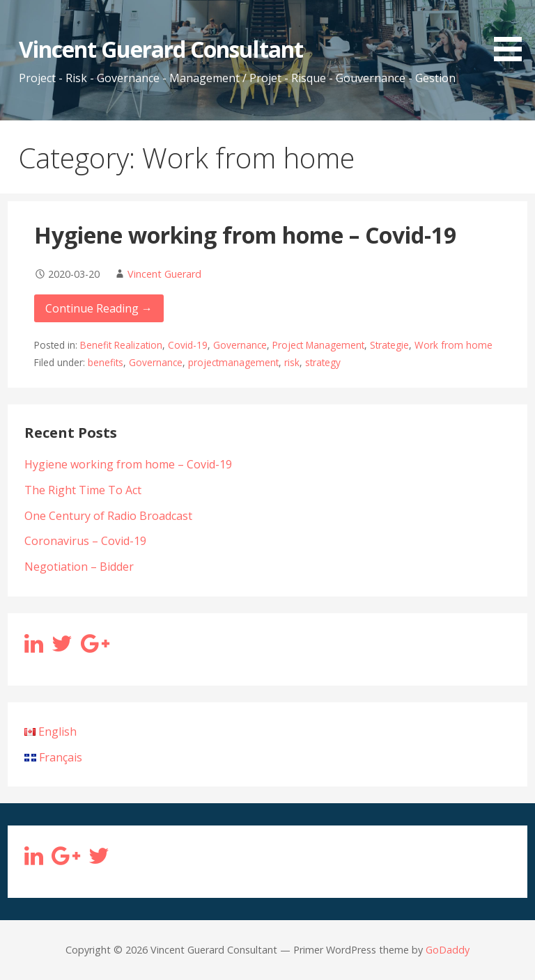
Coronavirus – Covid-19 (85, 541)
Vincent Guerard (164, 274)
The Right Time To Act (83, 490)
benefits (106, 362)
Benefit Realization (121, 345)
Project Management (318, 345)
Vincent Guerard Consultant (161, 49)
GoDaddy (448, 950)
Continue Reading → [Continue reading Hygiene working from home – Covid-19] (99, 308)
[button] (513, 33)
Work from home (453, 345)
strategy (323, 362)
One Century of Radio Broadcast (108, 516)
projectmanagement (233, 362)
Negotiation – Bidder (79, 567)
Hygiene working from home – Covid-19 (245, 235)
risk (292, 362)
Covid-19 (188, 345)
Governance (240, 345)
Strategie (389, 345)
